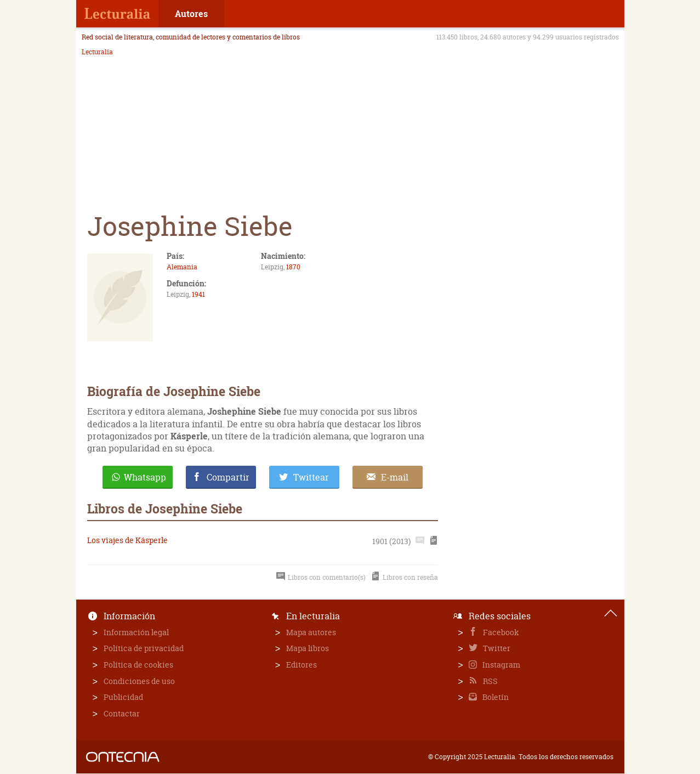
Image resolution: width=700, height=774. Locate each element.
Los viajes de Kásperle (127, 540)
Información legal (136, 632)
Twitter (496, 648)
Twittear (311, 477)
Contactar (122, 713)
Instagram (500, 665)
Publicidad (123, 697)
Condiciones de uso (139, 681)
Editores (301, 665)
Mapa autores (311, 632)
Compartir (228, 477)
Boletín (495, 697)
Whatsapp (145, 477)
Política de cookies (138, 665)
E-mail (395, 477)
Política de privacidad (144, 648)
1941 (198, 294)
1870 (293, 267)
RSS (490, 681)
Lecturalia (97, 52)
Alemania (182, 267)
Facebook (500, 632)
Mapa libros (308, 648)
